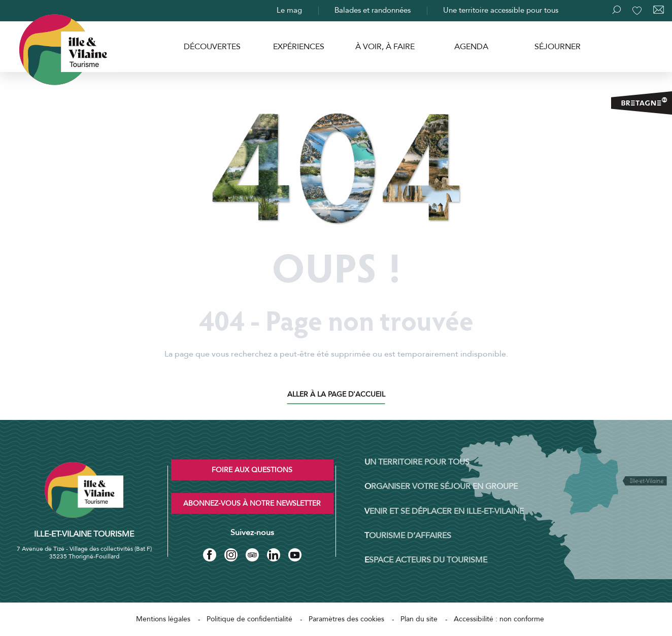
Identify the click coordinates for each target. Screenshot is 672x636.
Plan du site (419, 619)
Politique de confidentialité (249, 619)
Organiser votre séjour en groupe (441, 486)
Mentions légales (163, 619)
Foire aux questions (252, 470)
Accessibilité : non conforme (499, 619)
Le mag (289, 10)
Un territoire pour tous (417, 462)
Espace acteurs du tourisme (426, 560)
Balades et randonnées (373, 10)
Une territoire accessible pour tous (501, 10)
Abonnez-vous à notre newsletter (252, 503)
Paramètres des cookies (346, 619)
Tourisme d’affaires (408, 536)
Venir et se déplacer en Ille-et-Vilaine (444, 511)
